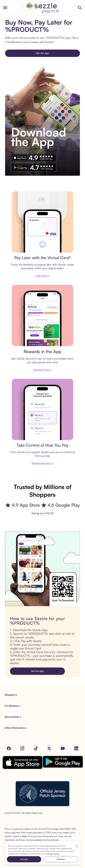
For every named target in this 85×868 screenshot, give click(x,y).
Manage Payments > (42, 463)
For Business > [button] (13, 706)
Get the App (43, 53)
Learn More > (42, 276)
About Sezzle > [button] (13, 717)
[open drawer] (5, 8)
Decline (61, 859)
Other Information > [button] (16, 728)
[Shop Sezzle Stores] (80, 8)
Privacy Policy (53, 854)
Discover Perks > (42, 370)
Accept (24, 859)
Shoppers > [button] (11, 695)
